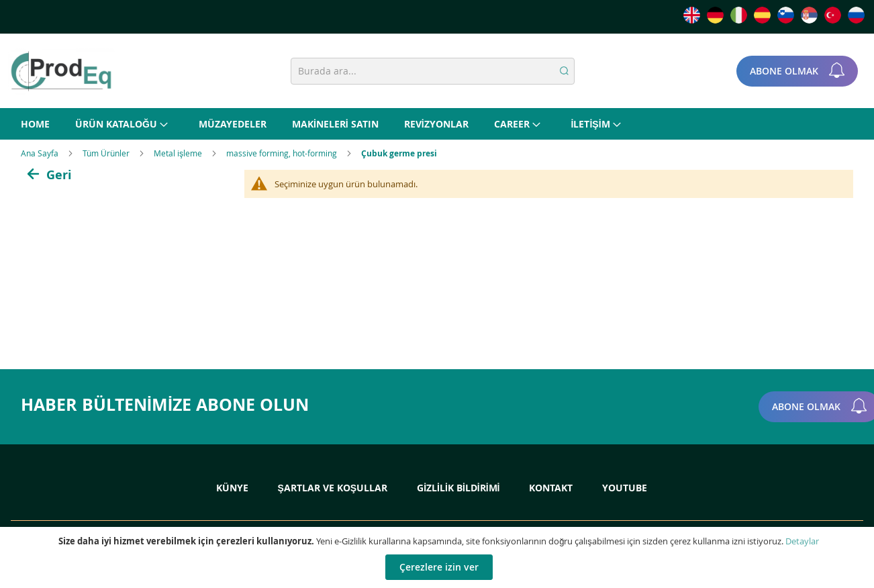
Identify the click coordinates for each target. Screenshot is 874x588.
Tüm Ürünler (107, 153)
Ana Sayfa (41, 153)
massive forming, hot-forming (283, 153)
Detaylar (802, 541)
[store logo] (61, 71)
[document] (439, 557)
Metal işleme (179, 153)
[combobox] (432, 71)
